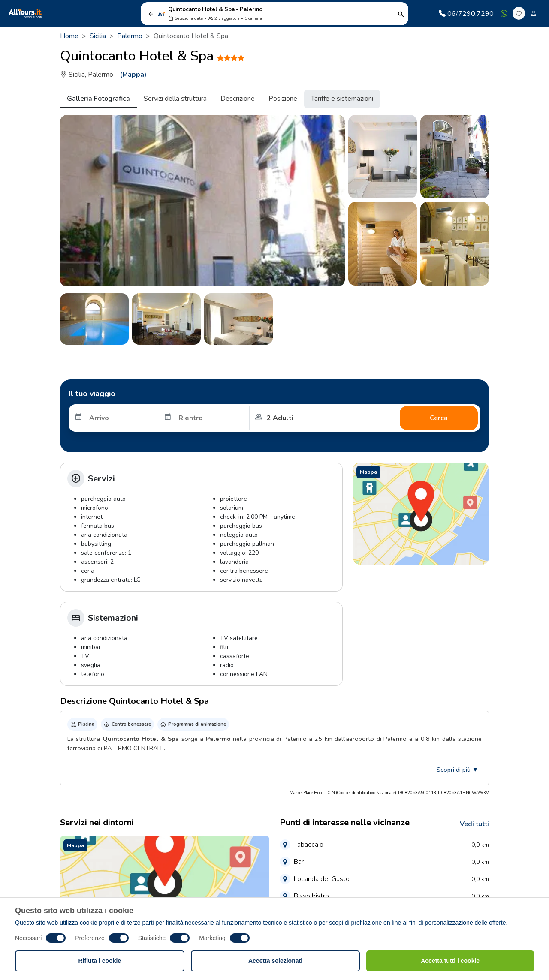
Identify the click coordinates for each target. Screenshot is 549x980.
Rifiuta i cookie (100, 961)
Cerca (439, 418)
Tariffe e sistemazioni (342, 99)
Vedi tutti (474, 824)
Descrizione (238, 99)
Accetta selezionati (275, 961)
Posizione (283, 99)
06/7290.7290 (466, 14)
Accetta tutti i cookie (450, 961)
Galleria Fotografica (98, 99)
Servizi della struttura (175, 99)
